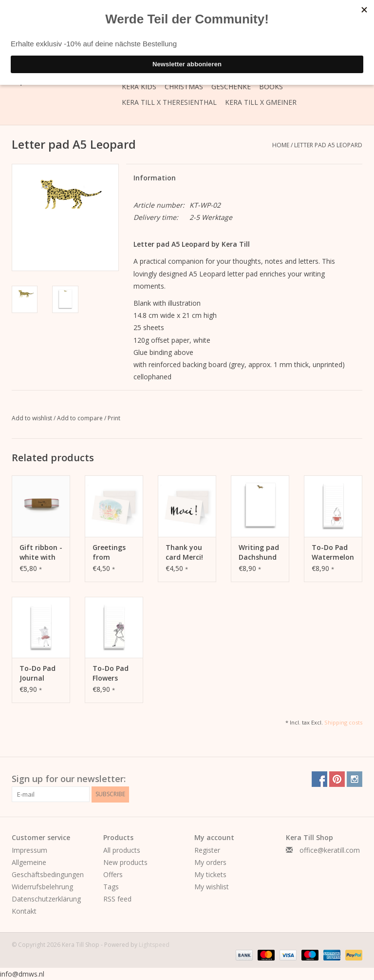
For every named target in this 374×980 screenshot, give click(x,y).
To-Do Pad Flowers (111, 673)
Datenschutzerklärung (46, 899)
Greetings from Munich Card (114, 552)
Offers (113, 874)
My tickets (210, 874)
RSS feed (117, 899)
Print (114, 418)
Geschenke (231, 87)
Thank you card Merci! (184, 552)
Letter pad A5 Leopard (328, 145)
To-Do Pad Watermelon (333, 552)
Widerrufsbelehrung (42, 887)
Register (207, 850)
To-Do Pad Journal (37, 673)
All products (122, 850)
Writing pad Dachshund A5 (259, 552)
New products (125, 862)
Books (271, 87)
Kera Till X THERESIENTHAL (169, 102)
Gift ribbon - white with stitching (41, 552)
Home (281, 145)
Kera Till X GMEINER (261, 102)
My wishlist (212, 887)
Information (155, 178)
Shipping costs (343, 722)
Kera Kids (139, 87)
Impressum (29, 850)
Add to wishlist (33, 418)
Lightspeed (154, 945)
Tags (111, 887)
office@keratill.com (330, 850)
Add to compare (81, 418)
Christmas (184, 87)
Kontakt (24, 911)
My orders (210, 862)
